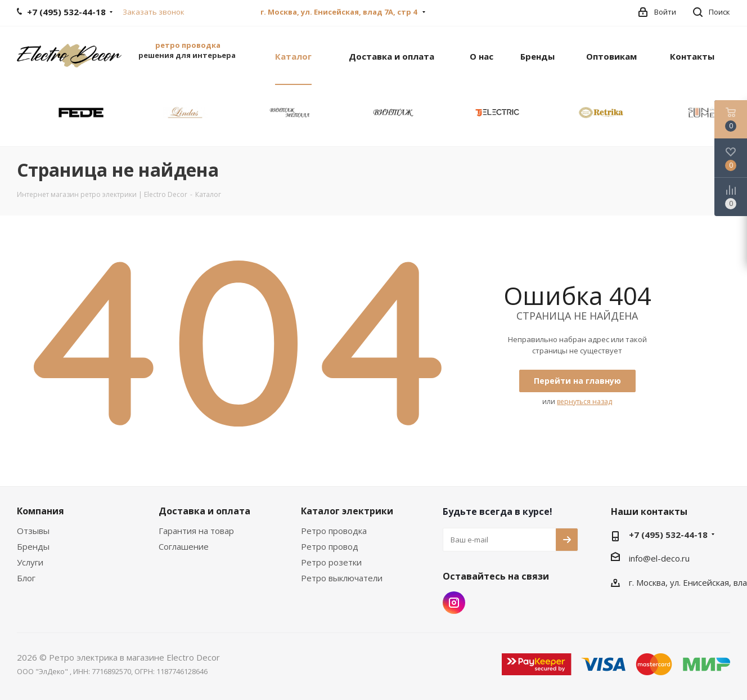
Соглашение (184, 546)
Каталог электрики (347, 511)
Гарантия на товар (196, 531)
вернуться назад (584, 401)
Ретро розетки (331, 562)
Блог (26, 578)
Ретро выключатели (342, 578)
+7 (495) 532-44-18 (668, 535)
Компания (40, 511)
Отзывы (33, 531)
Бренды (33, 546)
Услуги (30, 562)
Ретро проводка (334, 531)
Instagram (454, 603)
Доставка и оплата (204, 511)
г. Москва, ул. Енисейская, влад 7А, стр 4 (339, 12)
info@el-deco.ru (659, 558)
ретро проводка (188, 45)
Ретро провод (330, 546)
